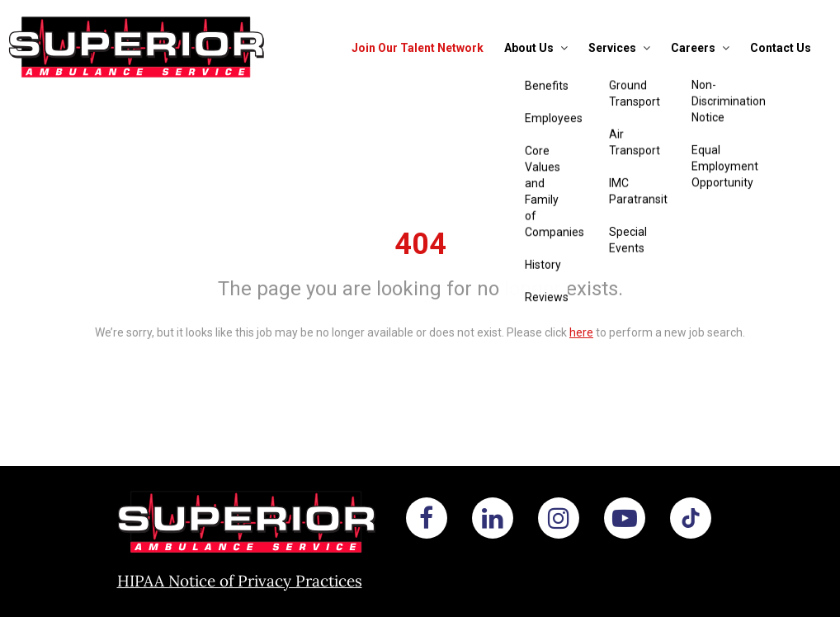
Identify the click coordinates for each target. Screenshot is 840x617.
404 (420, 244)
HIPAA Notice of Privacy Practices (240, 581)
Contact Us (781, 48)
